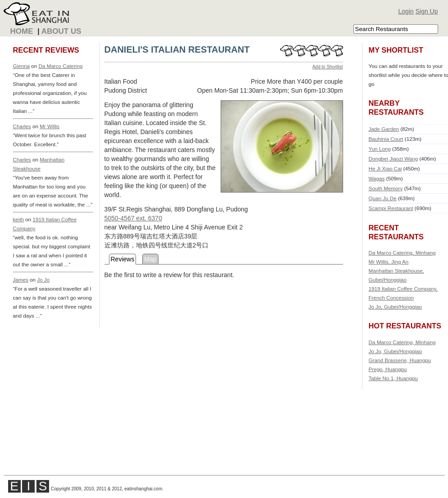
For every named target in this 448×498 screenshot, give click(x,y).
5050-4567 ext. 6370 (133, 218)
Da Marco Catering (61, 66)
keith (19, 219)
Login (406, 11)
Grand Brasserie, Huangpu (400, 360)
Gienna (22, 66)
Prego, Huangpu (388, 369)
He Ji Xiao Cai (385, 168)
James (21, 280)
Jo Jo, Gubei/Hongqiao (396, 307)
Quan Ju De (383, 198)
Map (150, 259)
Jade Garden (384, 129)
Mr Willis (50, 126)
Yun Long (380, 149)
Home (22, 31)
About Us (61, 31)
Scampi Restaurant (391, 208)
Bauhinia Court (386, 139)
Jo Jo (43, 280)
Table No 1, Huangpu (394, 378)
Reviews (123, 259)
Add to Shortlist (328, 67)
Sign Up (427, 11)
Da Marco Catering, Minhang (402, 253)
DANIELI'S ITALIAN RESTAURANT (177, 49)
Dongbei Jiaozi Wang (394, 159)
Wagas (377, 178)
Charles (22, 126)
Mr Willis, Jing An (389, 262)
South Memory (386, 188)
